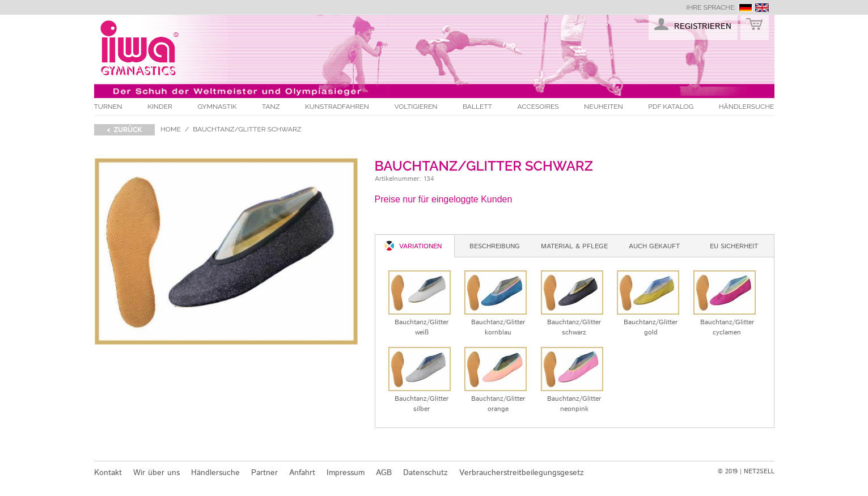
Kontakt (108, 473)
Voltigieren (416, 107)
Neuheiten (604, 107)
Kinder (160, 107)
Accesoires (538, 107)
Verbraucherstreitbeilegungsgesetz (522, 473)
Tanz (271, 107)
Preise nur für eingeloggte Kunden (444, 199)
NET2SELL (759, 472)
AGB (384, 473)
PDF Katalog (671, 107)
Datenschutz (425, 473)
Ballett (477, 107)
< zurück (125, 130)
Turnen (108, 107)
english (762, 8)
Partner (264, 473)
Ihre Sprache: (711, 7)
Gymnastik (217, 107)
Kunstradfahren (337, 107)
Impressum (346, 473)
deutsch (746, 8)
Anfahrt (302, 473)
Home (171, 129)
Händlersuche (747, 107)
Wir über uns (156, 473)
